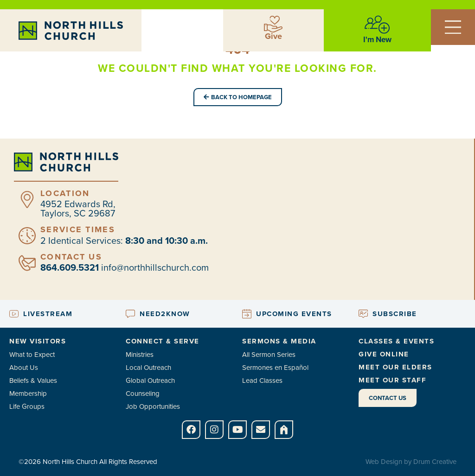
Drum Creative (435, 462)
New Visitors (38, 341)
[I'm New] (377, 25)
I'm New (377, 40)
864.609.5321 (70, 267)
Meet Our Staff (392, 380)
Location (65, 193)
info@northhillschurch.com (155, 267)
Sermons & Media (279, 341)
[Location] (27, 200)
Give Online (384, 354)
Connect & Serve (163, 341)
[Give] (273, 24)
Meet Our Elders (395, 367)
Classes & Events (396, 341)
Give (273, 36)
